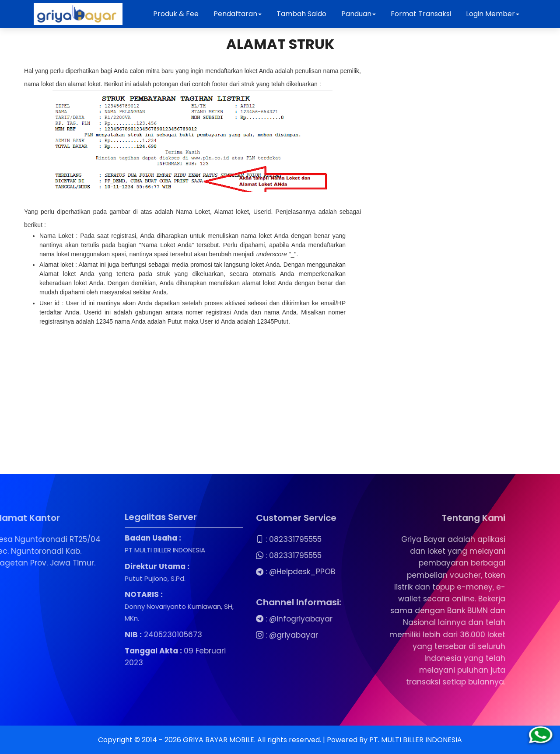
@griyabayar (260, 635)
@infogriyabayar (268, 619)
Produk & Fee (176, 14)
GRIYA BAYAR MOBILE (219, 740)
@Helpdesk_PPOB (269, 572)
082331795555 (262, 539)
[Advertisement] (192, 395)
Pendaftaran (238, 14)
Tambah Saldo (301, 14)
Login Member (493, 14)
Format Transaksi (421, 14)
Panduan (359, 14)
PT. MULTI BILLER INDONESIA (416, 740)
